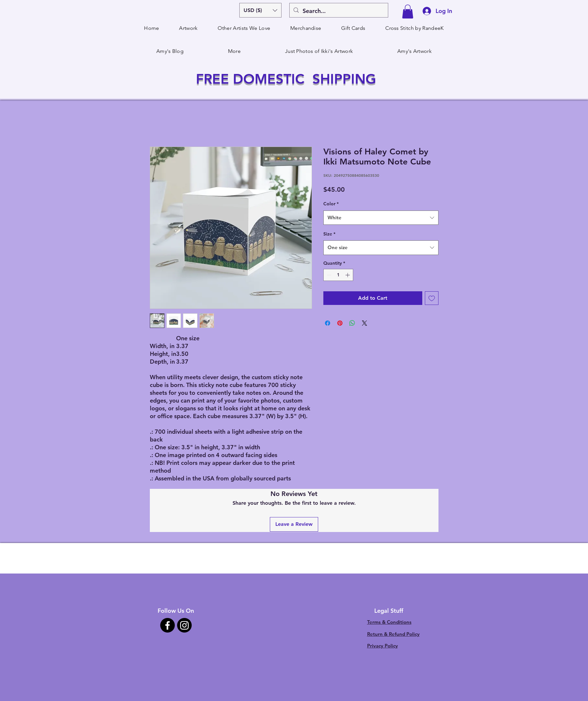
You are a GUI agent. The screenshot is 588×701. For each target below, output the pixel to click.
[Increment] (348, 275)
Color (331, 204)
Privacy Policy (383, 646)
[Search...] (338, 11)
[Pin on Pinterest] (340, 323)
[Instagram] (184, 625)
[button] (260, 10)
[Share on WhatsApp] (352, 323)
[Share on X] (365, 323)
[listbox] (260, 10)
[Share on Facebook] (328, 323)
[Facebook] (168, 625)
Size (329, 234)
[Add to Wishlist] (432, 298)
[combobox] (381, 218)
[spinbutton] (338, 275)
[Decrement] (328, 275)
